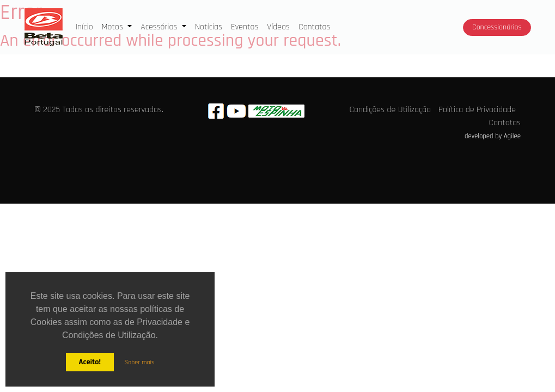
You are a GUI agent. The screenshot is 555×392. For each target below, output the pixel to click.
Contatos (314, 27)
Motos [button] (114, 27)
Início (87, 26)
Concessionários (497, 27)
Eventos (245, 27)
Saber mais (140, 362)
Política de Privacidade (477, 110)
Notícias (209, 27)
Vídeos (278, 27)
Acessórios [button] (160, 27)
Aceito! (89, 362)
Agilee (512, 136)
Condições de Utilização (390, 110)
